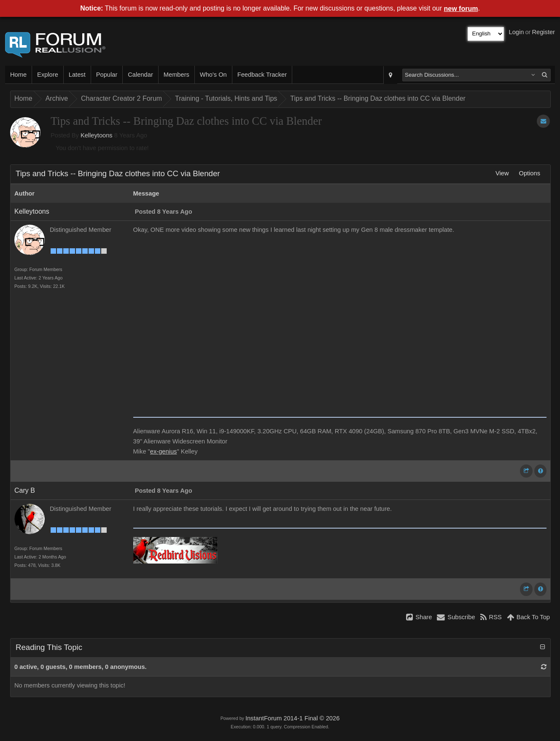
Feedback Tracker (262, 75)
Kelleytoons (97, 135)
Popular (107, 75)
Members (176, 75)
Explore (48, 75)
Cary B (25, 490)
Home (18, 75)
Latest (77, 75)
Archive (57, 98)
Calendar (140, 75)
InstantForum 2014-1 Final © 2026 (292, 718)
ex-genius (164, 451)
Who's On (213, 75)
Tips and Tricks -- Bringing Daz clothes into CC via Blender (378, 98)
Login (517, 32)
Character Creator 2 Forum (121, 98)
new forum (461, 9)
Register (543, 32)
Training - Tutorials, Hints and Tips (226, 98)
